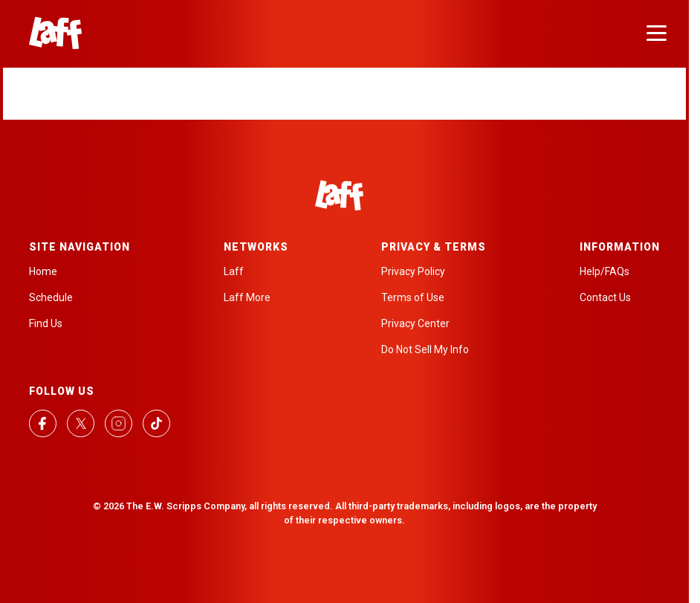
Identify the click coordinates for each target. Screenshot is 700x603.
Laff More (247, 297)
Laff (234, 271)
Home (43, 271)
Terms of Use (413, 297)
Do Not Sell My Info (425, 349)
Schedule (51, 297)
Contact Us (605, 297)
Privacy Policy (413, 271)
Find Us (46, 323)
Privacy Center (415, 323)
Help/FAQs (605, 271)
